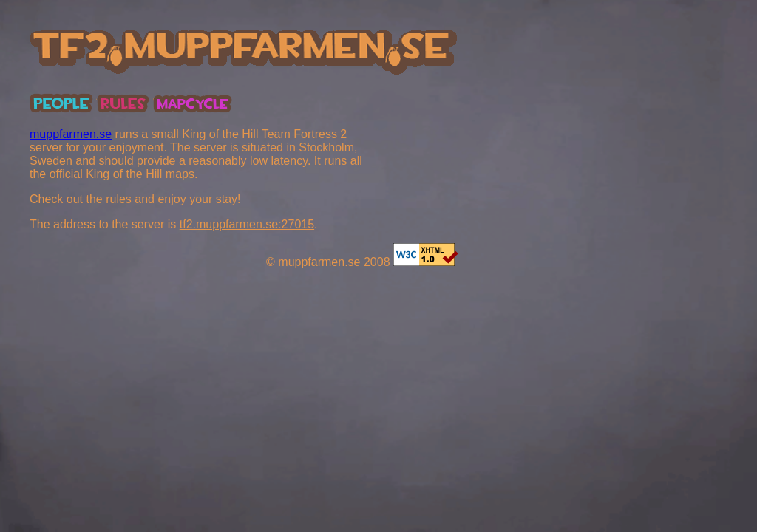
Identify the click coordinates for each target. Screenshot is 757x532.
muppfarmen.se (71, 134)
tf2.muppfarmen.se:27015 (247, 224)
